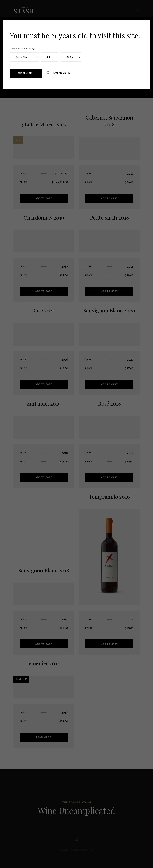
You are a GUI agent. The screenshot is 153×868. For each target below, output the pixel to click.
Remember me (59, 73)
